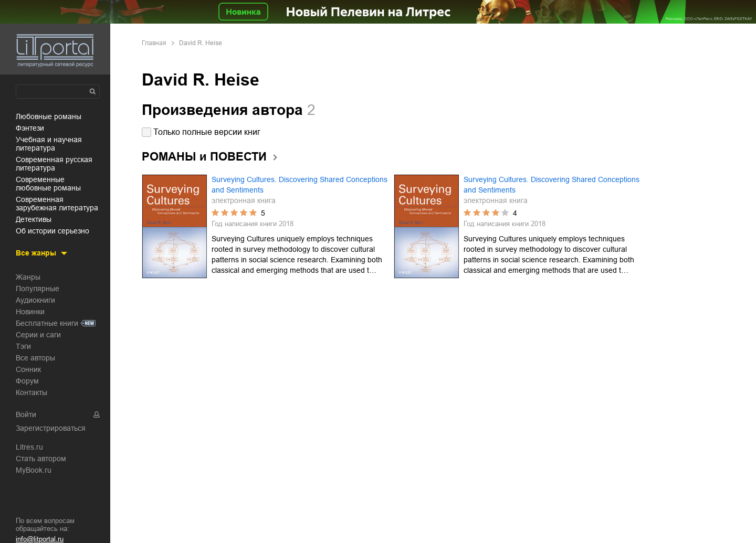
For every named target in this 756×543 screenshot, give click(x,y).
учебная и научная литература (49, 144)
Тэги (23, 346)
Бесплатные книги (47, 323)
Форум (27, 381)
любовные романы (49, 116)
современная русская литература (54, 164)
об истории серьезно (52, 231)
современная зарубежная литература (57, 204)
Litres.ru (29, 447)
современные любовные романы (48, 184)
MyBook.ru (34, 470)
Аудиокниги (35, 300)
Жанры (28, 277)
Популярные (38, 289)
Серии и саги (38, 335)
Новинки (30, 312)
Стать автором (41, 459)
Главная (154, 43)
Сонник (28, 369)
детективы (34, 219)
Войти (26, 414)
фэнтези (30, 128)
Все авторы (35, 358)
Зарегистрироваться (51, 428)
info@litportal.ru (40, 539)
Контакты (31, 392)
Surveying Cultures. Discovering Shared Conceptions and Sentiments (300, 185)
